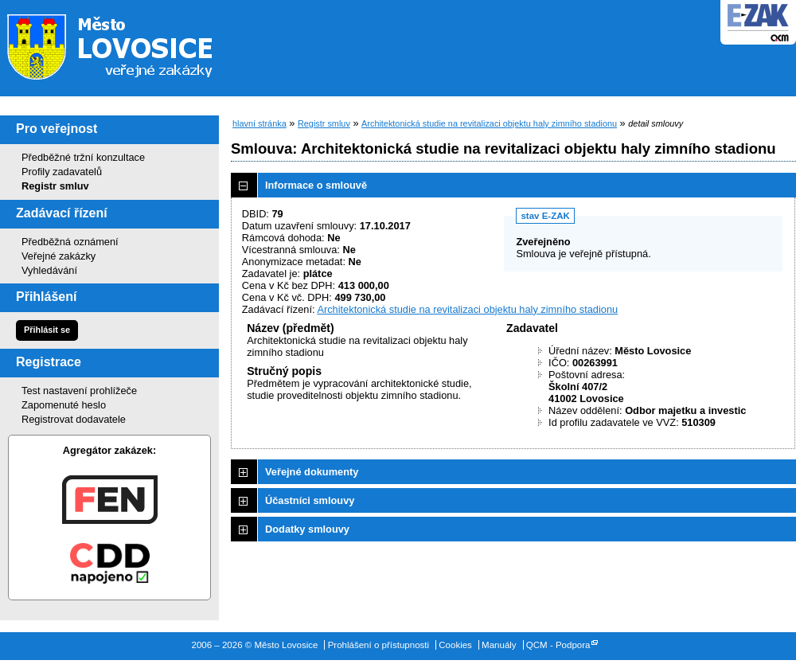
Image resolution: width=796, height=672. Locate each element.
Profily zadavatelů (62, 172)
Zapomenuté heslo (64, 405)
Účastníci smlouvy (310, 500)
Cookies (455, 645)
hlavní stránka (259, 123)
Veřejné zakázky (59, 256)
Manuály (499, 645)
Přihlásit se (47, 330)
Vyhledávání (49, 270)
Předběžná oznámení (70, 242)
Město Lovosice (119, 44)
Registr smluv (55, 186)
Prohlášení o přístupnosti (378, 645)
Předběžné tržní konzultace (83, 157)
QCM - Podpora (558, 645)
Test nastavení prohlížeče (79, 391)
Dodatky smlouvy (307, 529)
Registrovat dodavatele (74, 419)
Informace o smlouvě (316, 185)
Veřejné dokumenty (312, 472)
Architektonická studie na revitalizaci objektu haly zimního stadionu (489, 123)
